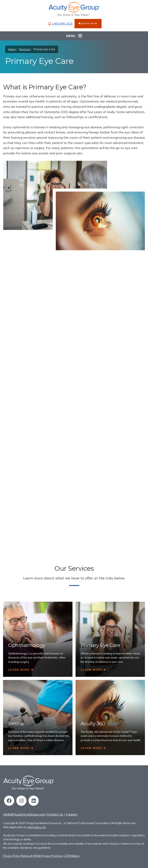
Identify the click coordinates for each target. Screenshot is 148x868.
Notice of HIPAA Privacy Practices (42, 856)
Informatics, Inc (37, 827)
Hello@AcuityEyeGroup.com (24, 814)
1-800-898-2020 (61, 24)
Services (25, 49)
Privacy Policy (12, 856)
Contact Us (55, 814)
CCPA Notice (72, 856)
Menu (74, 36)
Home (12, 49)
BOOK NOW (88, 23)
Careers (72, 814)
